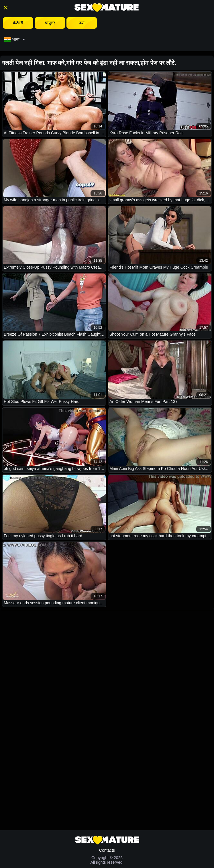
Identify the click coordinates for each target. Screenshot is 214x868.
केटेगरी (18, 23)
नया (82, 23)
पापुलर (50, 23)
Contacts (107, 850)
